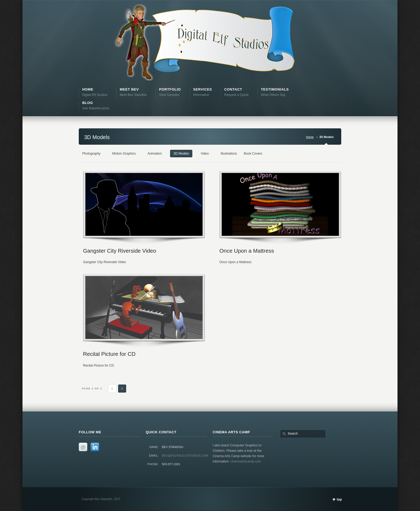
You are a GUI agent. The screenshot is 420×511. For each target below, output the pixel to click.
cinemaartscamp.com (246, 461)
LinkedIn (95, 447)
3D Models (181, 154)
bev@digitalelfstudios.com (185, 456)
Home (310, 137)
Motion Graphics (124, 154)
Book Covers (253, 154)
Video (205, 154)
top (339, 499)
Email (83, 447)
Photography (91, 154)
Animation (154, 154)
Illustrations (229, 154)
